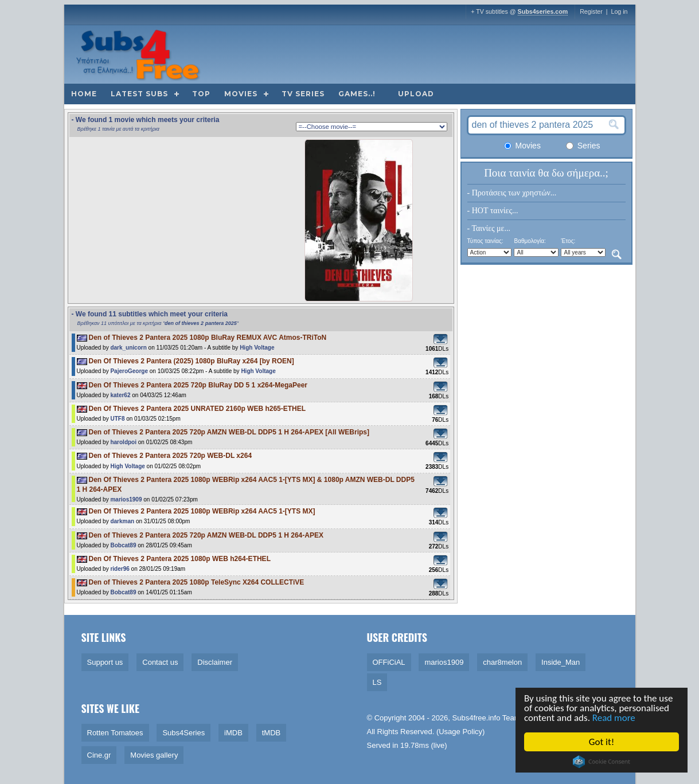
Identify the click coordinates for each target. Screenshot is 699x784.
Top (201, 94)
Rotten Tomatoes (115, 733)
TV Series (303, 94)
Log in (619, 11)
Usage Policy (460, 732)
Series (583, 146)
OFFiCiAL (389, 662)
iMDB (233, 733)
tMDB (272, 733)
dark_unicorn (128, 348)
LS (377, 682)
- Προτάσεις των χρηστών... (512, 193)
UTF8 (117, 419)
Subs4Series (183, 733)
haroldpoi (123, 442)
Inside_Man (561, 662)
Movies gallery (154, 755)
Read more (614, 718)
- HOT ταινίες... (493, 211)
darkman (122, 521)
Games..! (357, 94)
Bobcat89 (123, 545)
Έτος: (568, 241)
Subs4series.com (543, 11)
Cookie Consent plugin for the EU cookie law (603, 762)
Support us (105, 662)
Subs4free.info (477, 718)
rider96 (120, 569)
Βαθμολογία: (530, 241)
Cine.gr (99, 755)
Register (591, 11)
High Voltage (257, 348)
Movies (241, 94)
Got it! (602, 742)
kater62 (120, 395)
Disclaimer (215, 662)
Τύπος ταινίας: (485, 241)
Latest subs (139, 94)
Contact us (160, 662)
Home (84, 94)
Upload (416, 94)
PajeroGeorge (129, 371)
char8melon (502, 662)
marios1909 (126, 499)
